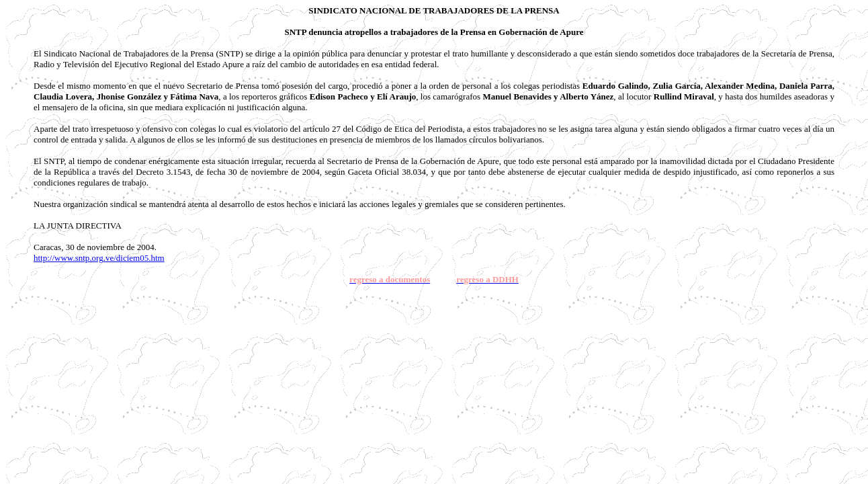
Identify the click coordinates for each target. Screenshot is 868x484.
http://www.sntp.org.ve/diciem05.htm (99, 258)
